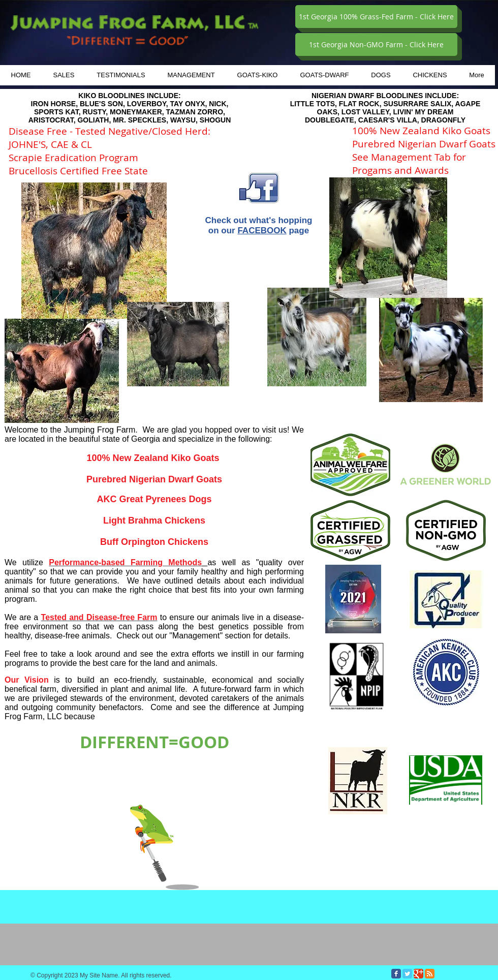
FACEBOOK (262, 231)
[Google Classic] (418, 974)
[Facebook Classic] (396, 974)
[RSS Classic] (430, 974)
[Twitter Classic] (407, 974)
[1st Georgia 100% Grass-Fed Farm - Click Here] (376, 17)
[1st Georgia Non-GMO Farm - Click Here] (376, 44)
